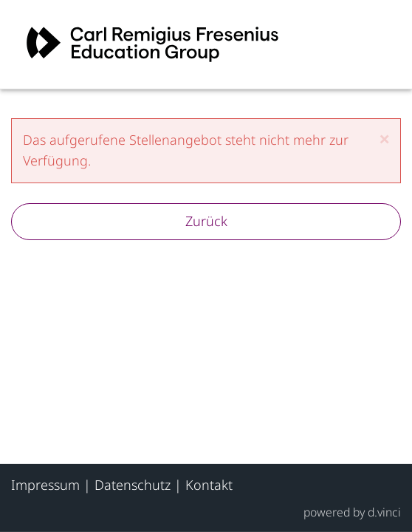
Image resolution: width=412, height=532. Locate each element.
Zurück (206, 221)
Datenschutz (133, 485)
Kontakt (209, 485)
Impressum (45, 485)
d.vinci (384, 511)
